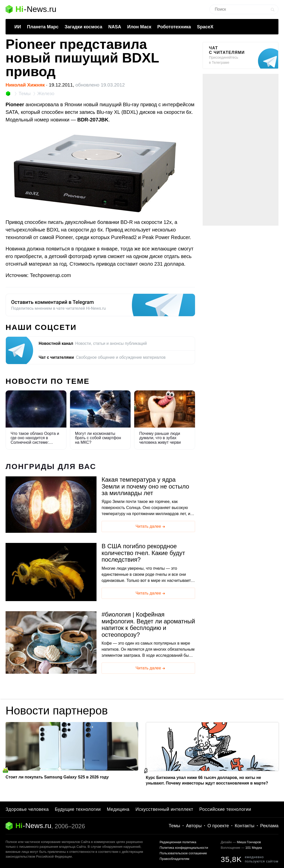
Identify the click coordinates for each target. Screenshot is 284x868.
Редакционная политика (178, 842)
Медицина (118, 809)
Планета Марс (43, 27)
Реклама (269, 826)
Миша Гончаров (249, 842)
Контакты (245, 826)
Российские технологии (225, 809)
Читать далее (151, 527)
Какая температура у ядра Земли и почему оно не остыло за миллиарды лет (145, 486)
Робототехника (174, 27)
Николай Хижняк (25, 85)
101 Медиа (254, 848)
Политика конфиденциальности (184, 848)
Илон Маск (139, 27)
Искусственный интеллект (164, 809)
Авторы (194, 826)
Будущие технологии (78, 809)
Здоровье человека (27, 809)
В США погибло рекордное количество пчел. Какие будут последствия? (143, 553)
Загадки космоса (84, 27)
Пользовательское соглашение (183, 853)
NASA (115, 27)
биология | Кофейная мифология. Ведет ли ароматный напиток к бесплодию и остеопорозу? (148, 624)
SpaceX (205, 27)
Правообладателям (174, 859)
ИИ (18, 27)
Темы (174, 826)
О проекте (218, 826)
